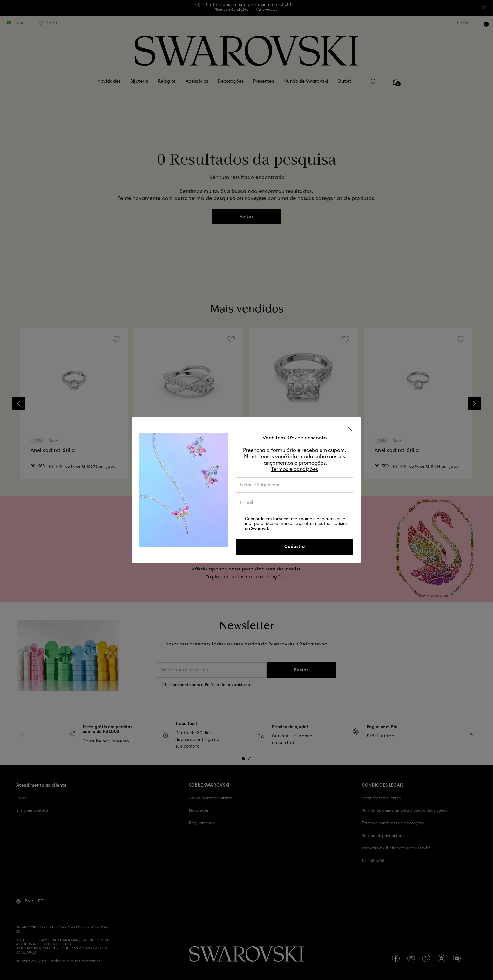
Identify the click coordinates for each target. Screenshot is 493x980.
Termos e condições (294, 469)
